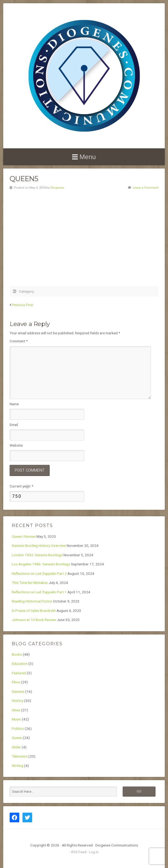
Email (14, 425)
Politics (18, 729)
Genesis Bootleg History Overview (39, 546)
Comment (19, 341)
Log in (94, 852)
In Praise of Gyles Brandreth (34, 611)
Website (16, 445)
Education (20, 663)
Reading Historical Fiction (32, 601)
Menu (87, 157)
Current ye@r (21, 486)
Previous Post (23, 305)
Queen (17, 738)
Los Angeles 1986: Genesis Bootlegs (41, 564)
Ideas (16, 710)
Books (17, 654)
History (18, 701)
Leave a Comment (145, 188)
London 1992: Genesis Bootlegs (37, 555)
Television (20, 756)
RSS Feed (79, 852)
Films (16, 682)
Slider (16, 747)
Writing (18, 766)
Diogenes (57, 188)
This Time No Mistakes (30, 583)
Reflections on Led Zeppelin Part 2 (39, 573)
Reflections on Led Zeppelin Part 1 (39, 592)
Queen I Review (24, 536)
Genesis (18, 691)
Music (16, 719)
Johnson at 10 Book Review (34, 620)
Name (14, 404)
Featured (19, 673)
